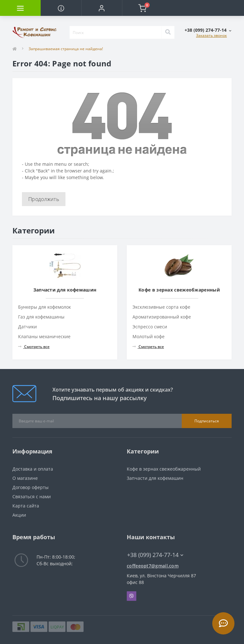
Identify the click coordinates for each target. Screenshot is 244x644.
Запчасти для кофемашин (155, 478)
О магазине (25, 478)
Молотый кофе (149, 336)
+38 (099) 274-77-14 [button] (155, 555)
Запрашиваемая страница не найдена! (66, 49)
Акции (19, 515)
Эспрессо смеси (150, 327)
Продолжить (44, 199)
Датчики (27, 327)
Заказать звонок (211, 35)
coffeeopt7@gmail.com (153, 566)
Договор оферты (30, 487)
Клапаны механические (44, 336)
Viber (132, 596)
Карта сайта (26, 506)
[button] (102, 8)
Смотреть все (34, 347)
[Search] (168, 32)
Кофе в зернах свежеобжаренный (164, 469)
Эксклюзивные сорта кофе (161, 307)
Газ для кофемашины (41, 317)
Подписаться (207, 421)
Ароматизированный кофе (162, 317)
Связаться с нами (32, 496)
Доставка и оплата (33, 469)
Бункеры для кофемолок (44, 307)
